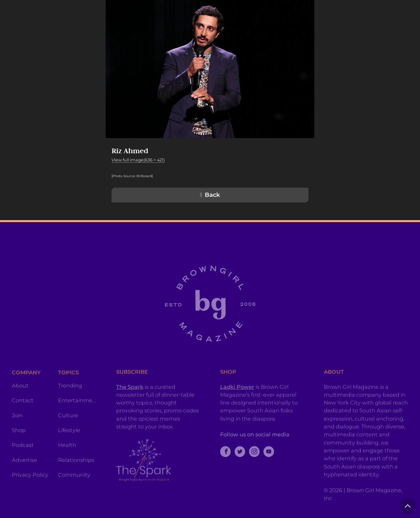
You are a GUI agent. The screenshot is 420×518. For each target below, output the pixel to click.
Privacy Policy (30, 490)
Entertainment (77, 415)
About (20, 401)
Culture (68, 430)
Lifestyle (69, 445)
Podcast (23, 460)
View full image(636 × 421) (138, 160)
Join (17, 430)
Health (67, 460)
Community (74, 490)
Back (212, 195)
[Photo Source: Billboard (132, 176)
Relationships (76, 475)
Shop (19, 445)
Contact (23, 415)
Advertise (24, 475)
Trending (70, 401)
